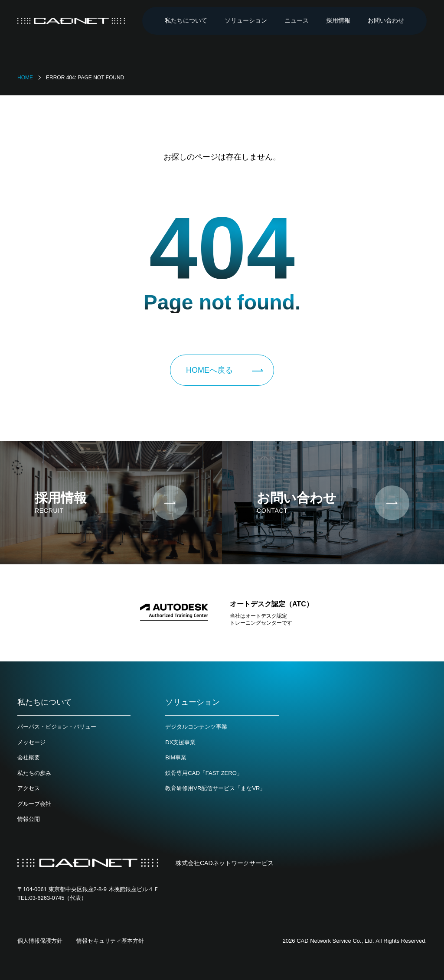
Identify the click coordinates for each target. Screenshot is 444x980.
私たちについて (186, 20)
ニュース (297, 20)
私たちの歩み (34, 773)
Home (25, 78)
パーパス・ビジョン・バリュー (57, 727)
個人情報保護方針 (40, 941)
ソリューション (246, 20)
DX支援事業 (180, 742)
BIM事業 (176, 757)
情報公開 (29, 819)
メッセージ (31, 742)
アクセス (29, 788)
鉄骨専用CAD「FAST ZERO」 (204, 773)
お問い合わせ (386, 20)
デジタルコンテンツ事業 (196, 727)
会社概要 (29, 757)
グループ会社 (34, 804)
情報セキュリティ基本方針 (110, 941)
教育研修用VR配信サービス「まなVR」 (215, 788)
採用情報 (338, 20)
